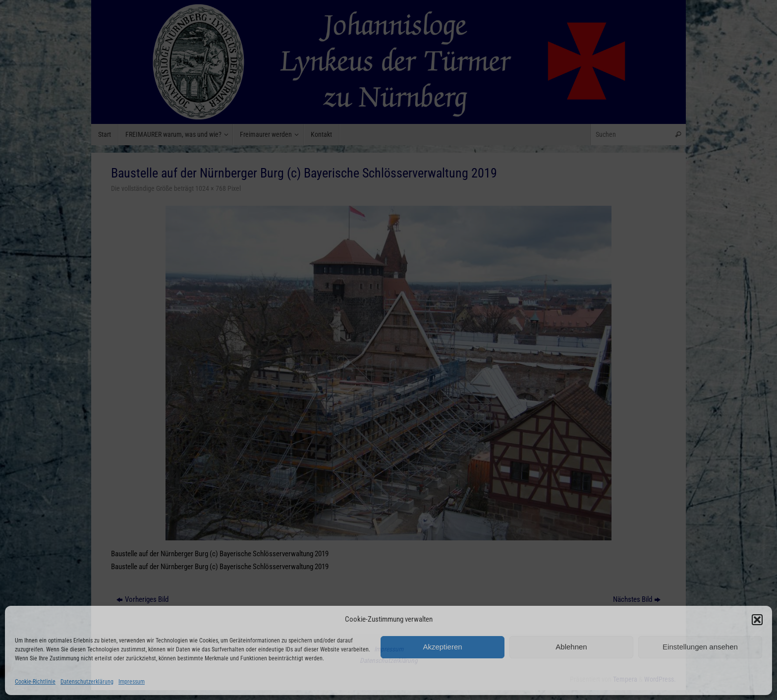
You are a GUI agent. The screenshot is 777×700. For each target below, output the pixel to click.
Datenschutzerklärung (87, 682)
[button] (757, 620)
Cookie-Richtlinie (35, 682)
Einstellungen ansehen (700, 647)
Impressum (132, 682)
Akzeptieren (442, 647)
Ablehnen (571, 647)
